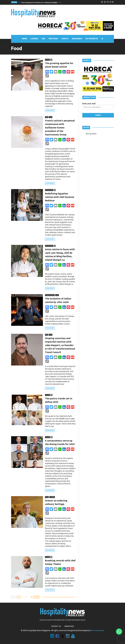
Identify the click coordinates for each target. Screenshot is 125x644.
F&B (47, 117)
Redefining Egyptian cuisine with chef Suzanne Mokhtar (60, 197)
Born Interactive (98, 630)
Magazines (69, 626)
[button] (119, 632)
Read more (50, 110)
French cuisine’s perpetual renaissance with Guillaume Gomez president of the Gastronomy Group (60, 128)
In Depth (52, 497)
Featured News (50, 295)
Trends (48, 395)
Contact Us (56, 626)
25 (32, 597)
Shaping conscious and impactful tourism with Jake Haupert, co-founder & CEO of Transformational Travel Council (60, 345)
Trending (14, 2)
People (47, 60)
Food (50, 117)
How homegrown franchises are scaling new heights (40, 2)
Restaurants (49, 190)
